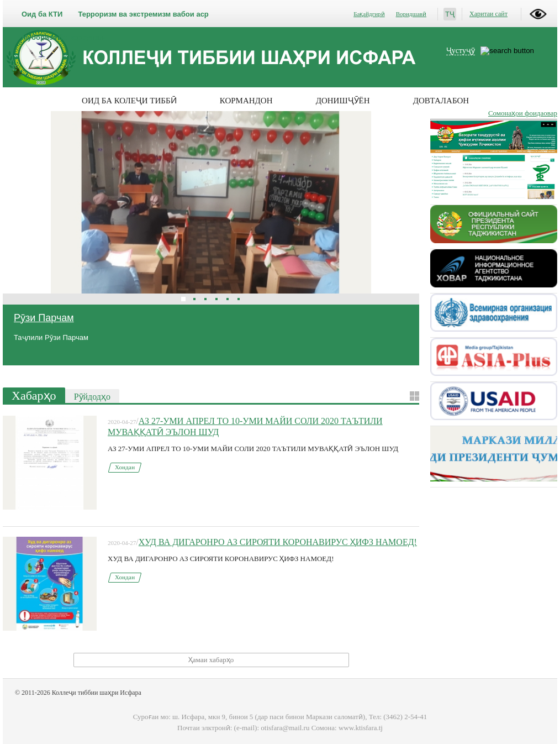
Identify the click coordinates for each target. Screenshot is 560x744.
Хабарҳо (34, 395)
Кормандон (246, 101)
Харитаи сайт (488, 14)
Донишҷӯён (343, 101)
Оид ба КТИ (42, 14)
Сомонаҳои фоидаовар (523, 113)
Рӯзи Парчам (44, 318)
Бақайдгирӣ (369, 14)
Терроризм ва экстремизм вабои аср (143, 14)
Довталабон (441, 101)
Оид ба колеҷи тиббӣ (129, 101)
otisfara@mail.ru (285, 728)
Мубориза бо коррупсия (64, 37)
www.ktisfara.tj (361, 728)
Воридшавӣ (411, 14)
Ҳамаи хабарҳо (211, 660)
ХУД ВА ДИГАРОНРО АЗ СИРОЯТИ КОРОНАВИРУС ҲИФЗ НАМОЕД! (278, 542)
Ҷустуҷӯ (461, 51)
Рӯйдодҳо (92, 397)
